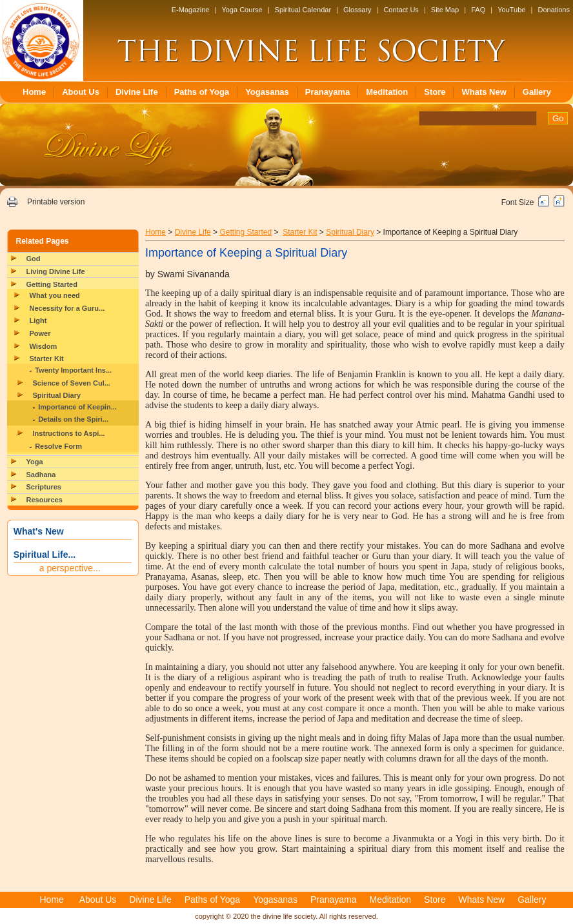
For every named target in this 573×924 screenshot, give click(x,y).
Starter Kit (47, 359)
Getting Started (52, 284)
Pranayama (327, 92)
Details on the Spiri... (73, 419)
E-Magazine (191, 10)
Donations (554, 10)
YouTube (511, 10)
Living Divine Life (56, 271)
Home (34, 92)
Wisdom (44, 346)
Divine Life (137, 92)
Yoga (35, 462)
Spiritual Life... (45, 555)
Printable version (56, 202)
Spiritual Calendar (303, 10)
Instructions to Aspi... (69, 433)
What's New (39, 531)
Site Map (445, 10)
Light (38, 320)
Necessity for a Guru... (67, 308)
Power (40, 333)
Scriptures (44, 487)
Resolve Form (58, 446)
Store (435, 92)
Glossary (357, 10)
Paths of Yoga (202, 92)
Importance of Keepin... (77, 407)
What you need (55, 295)
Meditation (387, 92)
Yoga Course (242, 10)
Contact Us (401, 10)
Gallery (537, 92)
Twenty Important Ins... (73, 370)
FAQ (478, 10)
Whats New (484, 92)
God (34, 259)
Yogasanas (267, 92)
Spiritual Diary (57, 395)
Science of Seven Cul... (72, 383)
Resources (45, 500)
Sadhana (41, 475)
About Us (81, 92)
